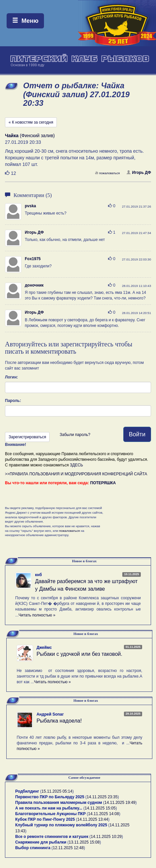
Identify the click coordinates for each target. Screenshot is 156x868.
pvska (30, 206)
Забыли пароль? (75, 435)
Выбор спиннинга (33, 848)
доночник (34, 285)
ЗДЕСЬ (76, 465)
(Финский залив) (30, 136)
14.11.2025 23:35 (102, 797)
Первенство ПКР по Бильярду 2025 (50, 797)
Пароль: (13, 401)
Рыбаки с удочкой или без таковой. (79, 654)
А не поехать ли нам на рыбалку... (49, 808)
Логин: (11, 377)
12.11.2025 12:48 (68, 848)
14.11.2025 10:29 (106, 837)
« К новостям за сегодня (31, 122)
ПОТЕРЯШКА (103, 483)
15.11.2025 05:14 (57, 791)
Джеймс (44, 648)
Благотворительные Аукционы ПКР (50, 814)
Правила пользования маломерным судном (59, 803)
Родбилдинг (27, 791)
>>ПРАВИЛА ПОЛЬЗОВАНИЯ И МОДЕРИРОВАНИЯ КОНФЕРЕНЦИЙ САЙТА (76, 474)
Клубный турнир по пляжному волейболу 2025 (61, 825)
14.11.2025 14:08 (104, 814)
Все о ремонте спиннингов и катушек (52, 837)
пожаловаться (107, 173)
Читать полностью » (37, 615)
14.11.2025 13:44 (93, 819)
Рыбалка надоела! (59, 721)
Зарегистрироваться (27, 437)
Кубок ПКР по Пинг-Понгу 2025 (45, 819)
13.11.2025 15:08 (84, 842)
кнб (39, 575)
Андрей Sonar (50, 714)
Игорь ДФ (139, 173)
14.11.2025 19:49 (120, 803)
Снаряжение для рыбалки (41, 842)
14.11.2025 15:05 (100, 808)
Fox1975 (33, 259)
